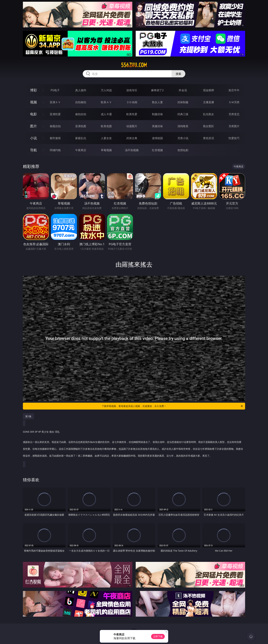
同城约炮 (55, 150)
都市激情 (55, 138)
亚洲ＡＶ (55, 102)
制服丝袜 (157, 114)
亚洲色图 (81, 126)
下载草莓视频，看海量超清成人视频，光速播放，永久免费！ (173, 406)
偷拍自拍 (81, 114)
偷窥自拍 (55, 126)
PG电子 (55, 90)
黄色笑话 (209, 138)
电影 (33, 114)
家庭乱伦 (81, 138)
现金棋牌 (209, 90)
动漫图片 (132, 126)
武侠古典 (132, 138)
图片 (33, 126)
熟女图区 (209, 126)
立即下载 (158, 636)
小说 (33, 138)
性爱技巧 (234, 138)
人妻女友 (106, 138)
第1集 (28, 416)
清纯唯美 (183, 126)
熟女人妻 (157, 102)
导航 (33, 150)
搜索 (178, 74)
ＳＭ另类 (234, 102)
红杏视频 (157, 150)
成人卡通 (106, 114)
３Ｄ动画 (132, 102)
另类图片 (234, 126)
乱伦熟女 (209, 114)
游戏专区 (132, 90)
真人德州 (81, 90)
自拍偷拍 (81, 102)
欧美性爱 (132, 114)
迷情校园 (157, 138)
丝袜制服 (183, 102)
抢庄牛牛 (234, 90)
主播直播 (209, 102)
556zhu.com (134, 65)
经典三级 (183, 114)
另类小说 (183, 138)
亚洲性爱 (55, 114)
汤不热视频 (132, 150)
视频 (33, 102)
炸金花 (183, 90)
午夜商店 (81, 150)
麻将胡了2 (157, 90)
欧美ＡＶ (106, 102)
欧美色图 (106, 126)
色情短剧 (183, 150)
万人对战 (106, 90)
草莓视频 (106, 150)
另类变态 (234, 114)
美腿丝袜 (157, 126)
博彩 (33, 90)
